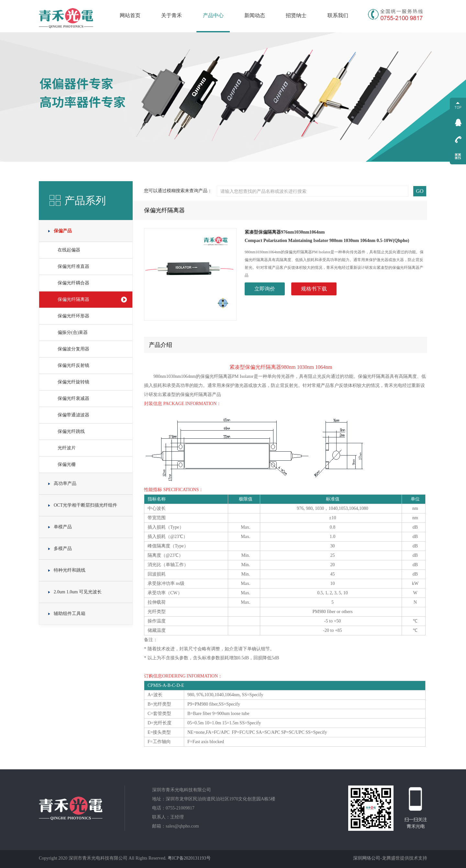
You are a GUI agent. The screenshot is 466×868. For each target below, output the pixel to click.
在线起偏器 (69, 250)
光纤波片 (67, 448)
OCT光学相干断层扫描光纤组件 (85, 505)
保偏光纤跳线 (71, 431)
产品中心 (213, 15)
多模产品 (63, 549)
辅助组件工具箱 (70, 614)
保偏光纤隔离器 (73, 299)
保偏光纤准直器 (73, 266)
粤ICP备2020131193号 (189, 858)
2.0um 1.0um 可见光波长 (78, 592)
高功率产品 (65, 483)
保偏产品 (63, 231)
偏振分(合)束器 (73, 332)
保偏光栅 (67, 464)
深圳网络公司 (367, 858)
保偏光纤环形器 (73, 316)
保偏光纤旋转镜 (73, 382)
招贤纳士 (296, 15)
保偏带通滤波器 (73, 415)
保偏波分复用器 (73, 349)
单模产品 (63, 527)
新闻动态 (255, 15)
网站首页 (130, 15)
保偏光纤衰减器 (73, 398)
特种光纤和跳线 (70, 570)
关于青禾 (172, 15)
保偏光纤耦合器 (73, 283)
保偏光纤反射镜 (73, 365)
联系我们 (338, 15)
